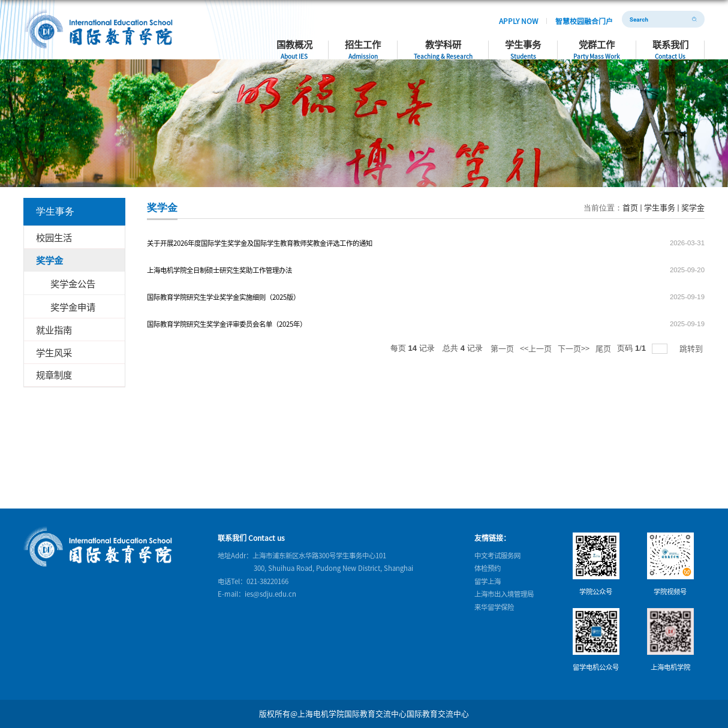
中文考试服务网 (497, 555)
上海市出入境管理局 (504, 594)
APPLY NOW (536, 19)
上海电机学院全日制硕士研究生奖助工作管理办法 (219, 270)
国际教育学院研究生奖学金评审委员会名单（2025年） (227, 324)
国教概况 (341, 45)
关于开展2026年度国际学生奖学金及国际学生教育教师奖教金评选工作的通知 (260, 243)
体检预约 (488, 568)
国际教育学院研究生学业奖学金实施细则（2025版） (223, 297)
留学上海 (488, 581)
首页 (630, 207)
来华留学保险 (494, 606)
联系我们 (675, 45)
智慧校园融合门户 (591, 19)
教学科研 (471, 45)
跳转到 (692, 348)
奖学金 (693, 207)
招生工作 (399, 45)
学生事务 (543, 45)
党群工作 (610, 45)
